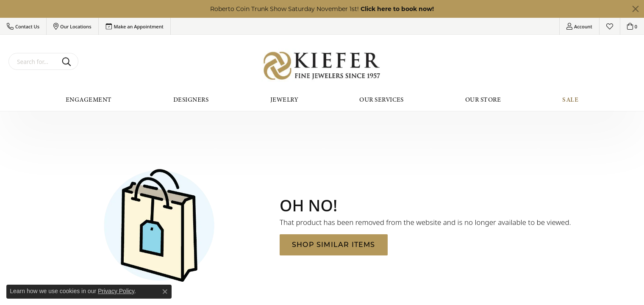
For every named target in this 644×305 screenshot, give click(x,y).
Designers (191, 100)
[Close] (636, 9)
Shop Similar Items (334, 245)
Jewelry (284, 100)
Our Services (382, 100)
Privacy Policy (116, 291)
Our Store (483, 100)
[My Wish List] (610, 26)
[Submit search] (68, 61)
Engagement (89, 100)
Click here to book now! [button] (397, 9)
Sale (570, 100)
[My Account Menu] (579, 26)
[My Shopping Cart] (632, 26)
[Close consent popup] (165, 291)
